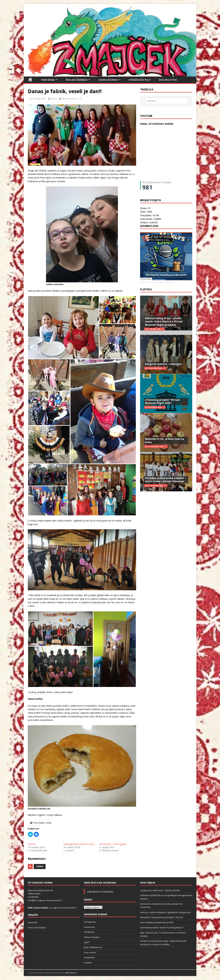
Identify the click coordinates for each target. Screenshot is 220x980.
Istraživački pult (140, 80)
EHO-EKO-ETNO (168, 80)
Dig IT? (87, 942)
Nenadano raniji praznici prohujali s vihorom (162, 917)
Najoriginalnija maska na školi (79, 844)
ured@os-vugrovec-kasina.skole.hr (45, 900)
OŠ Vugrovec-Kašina (148, 282)
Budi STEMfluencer (93, 947)
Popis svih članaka (37, 928)
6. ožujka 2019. (39, 99)
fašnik (40, 866)
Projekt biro (89, 957)
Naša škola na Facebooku (100, 883)
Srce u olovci (90, 952)
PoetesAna (89, 927)
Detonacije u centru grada (113, 844)
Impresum (33, 922)
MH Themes (71, 973)
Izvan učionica (108, 80)
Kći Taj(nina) (90, 922)
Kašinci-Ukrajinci (92, 937)
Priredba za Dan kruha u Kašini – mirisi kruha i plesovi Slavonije (165, 480)
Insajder (88, 963)
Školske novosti (70, 99)
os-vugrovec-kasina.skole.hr (63, 908)
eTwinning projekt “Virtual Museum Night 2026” (162, 401)
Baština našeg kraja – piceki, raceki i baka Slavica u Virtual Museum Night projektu (164, 322)
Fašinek (32, 844)
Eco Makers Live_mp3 (164, 282)
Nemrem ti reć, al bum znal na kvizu (164, 441)
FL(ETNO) (146, 289)
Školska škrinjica (77, 80)
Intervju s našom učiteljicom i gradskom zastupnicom (165, 912)
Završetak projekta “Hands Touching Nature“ (162, 928)
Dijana (54, 99)
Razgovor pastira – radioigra (163, 364)
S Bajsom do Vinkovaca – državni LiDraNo (160, 890)
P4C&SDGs (89, 932)
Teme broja (48, 80)
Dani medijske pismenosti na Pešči (157, 922)
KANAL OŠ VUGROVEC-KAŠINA (157, 124)
